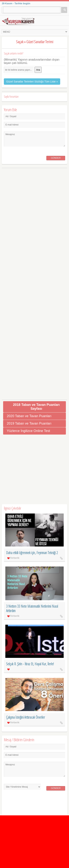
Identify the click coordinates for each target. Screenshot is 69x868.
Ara (38, 70)
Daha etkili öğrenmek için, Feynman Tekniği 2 (32, 553)
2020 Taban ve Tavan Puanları (29, 416)
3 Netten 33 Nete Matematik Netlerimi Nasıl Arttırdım (32, 608)
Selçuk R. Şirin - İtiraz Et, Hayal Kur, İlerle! (30, 664)
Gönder (56, 158)
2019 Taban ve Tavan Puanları (29, 423)
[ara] (30, 10)
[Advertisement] (34, 283)
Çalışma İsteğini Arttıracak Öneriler (25, 717)
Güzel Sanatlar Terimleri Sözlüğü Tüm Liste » (32, 82)
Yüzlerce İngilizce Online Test (28, 431)
